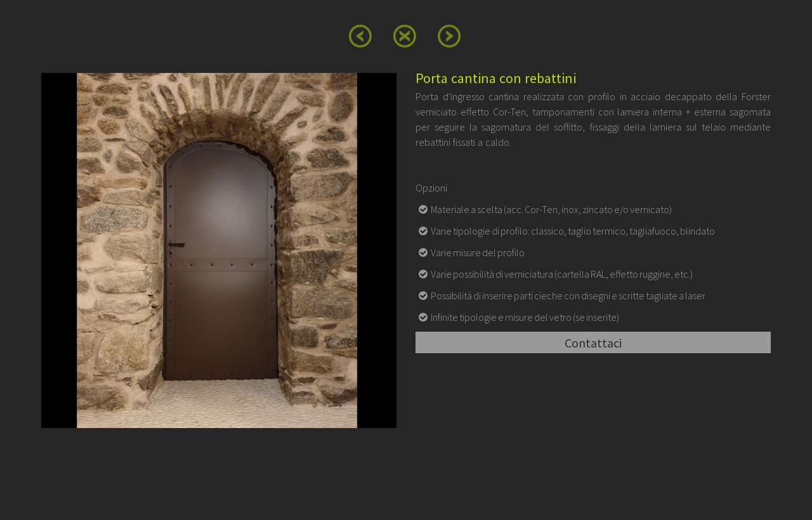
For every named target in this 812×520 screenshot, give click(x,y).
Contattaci (593, 343)
